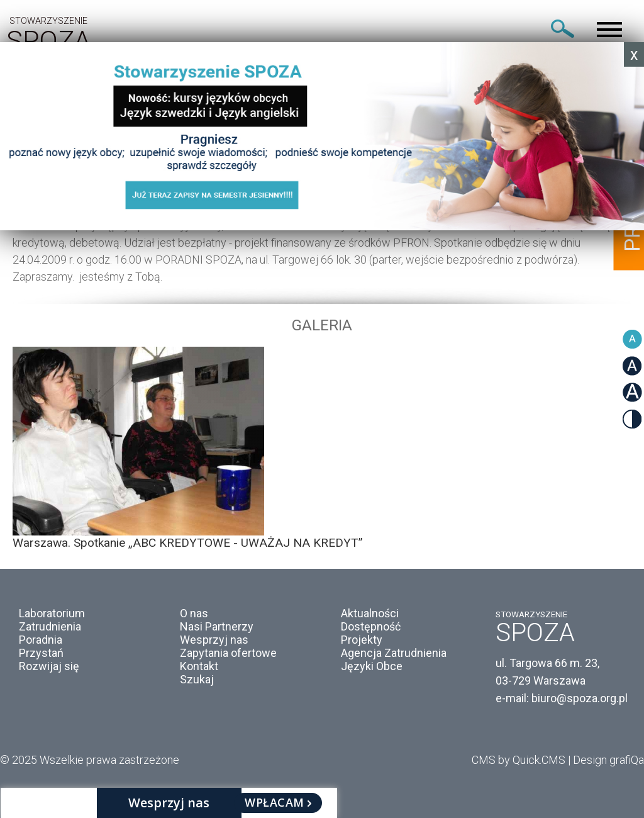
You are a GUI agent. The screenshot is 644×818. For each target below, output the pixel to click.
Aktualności (370, 613)
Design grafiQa (608, 760)
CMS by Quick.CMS (519, 760)
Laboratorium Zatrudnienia (52, 620)
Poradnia (41, 640)
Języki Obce (372, 666)
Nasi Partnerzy (217, 626)
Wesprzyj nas (214, 640)
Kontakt (199, 666)
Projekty (362, 640)
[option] (322, 448)
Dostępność (371, 626)
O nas (194, 613)
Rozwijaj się (49, 666)
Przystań (41, 653)
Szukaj (197, 679)
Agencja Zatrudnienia (394, 653)
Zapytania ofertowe (228, 653)
